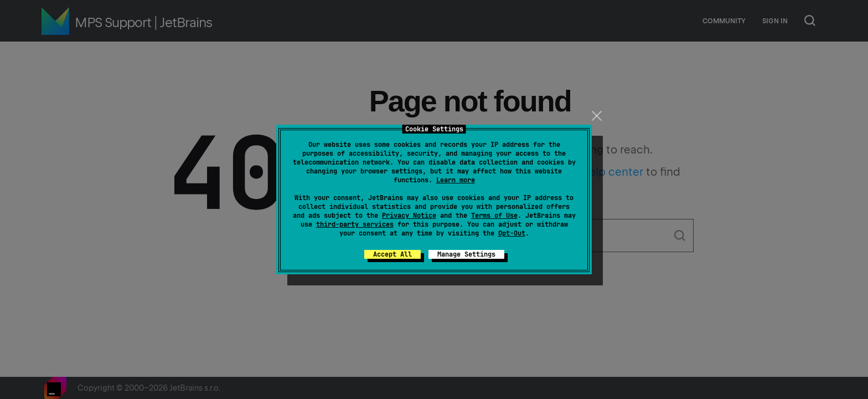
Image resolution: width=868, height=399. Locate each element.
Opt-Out (512, 233)
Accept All (392, 254)
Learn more (456, 180)
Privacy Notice (409, 216)
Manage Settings (466, 254)
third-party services (355, 224)
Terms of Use (494, 216)
